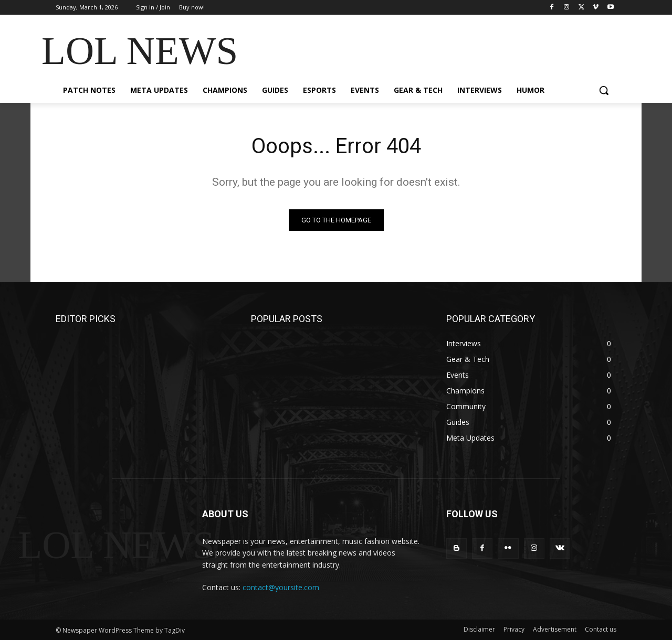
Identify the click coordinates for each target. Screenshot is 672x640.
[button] (604, 90)
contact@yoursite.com (281, 587)
